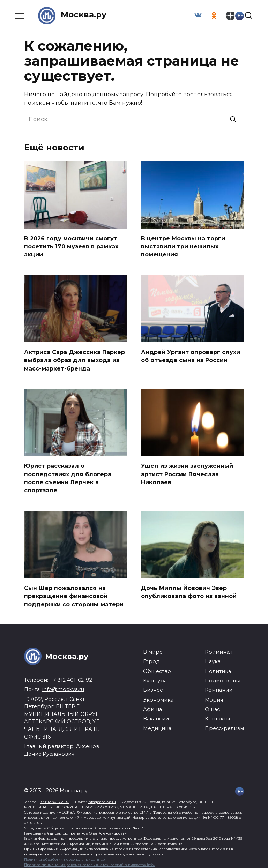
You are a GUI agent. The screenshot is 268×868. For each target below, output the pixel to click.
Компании (219, 686)
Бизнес (153, 686)
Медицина (157, 724)
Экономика (158, 695)
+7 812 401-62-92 (71, 675)
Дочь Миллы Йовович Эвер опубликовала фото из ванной (189, 588)
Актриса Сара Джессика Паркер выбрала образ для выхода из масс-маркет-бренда (75, 358)
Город (151, 657)
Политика (218, 667)
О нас (212, 705)
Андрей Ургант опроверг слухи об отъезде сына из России (191, 354)
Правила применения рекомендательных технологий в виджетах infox (90, 860)
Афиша (152, 705)
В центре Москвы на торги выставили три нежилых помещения (183, 246)
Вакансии (156, 714)
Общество (157, 667)
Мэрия (214, 695)
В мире (153, 648)
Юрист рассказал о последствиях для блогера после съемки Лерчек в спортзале (68, 475)
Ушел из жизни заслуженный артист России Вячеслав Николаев (187, 471)
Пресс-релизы (224, 724)
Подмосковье (223, 676)
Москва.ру (84, 16)
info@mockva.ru (63, 685)
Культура (155, 676)
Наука (213, 657)
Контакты (217, 714)
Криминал (219, 648)
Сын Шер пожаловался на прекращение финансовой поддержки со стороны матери (75, 592)
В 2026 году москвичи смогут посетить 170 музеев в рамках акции (71, 246)
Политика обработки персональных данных (65, 855)
